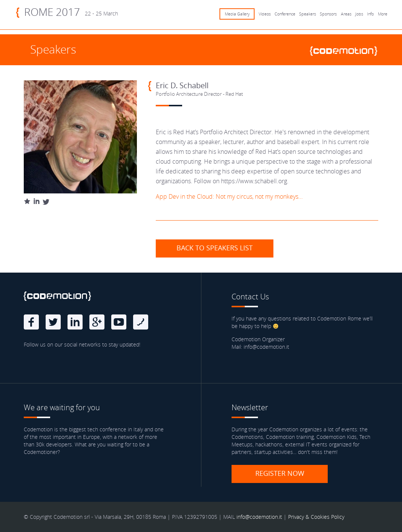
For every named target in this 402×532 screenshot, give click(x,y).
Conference (285, 14)
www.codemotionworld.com (347, 51)
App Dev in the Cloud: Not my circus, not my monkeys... (229, 196)
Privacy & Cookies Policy (316, 517)
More (383, 14)
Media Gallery (237, 14)
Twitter (53, 322)
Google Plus (97, 322)
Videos (265, 14)
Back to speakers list (215, 248)
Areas (346, 14)
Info (370, 14)
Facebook (31, 322)
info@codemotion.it (259, 517)
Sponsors (328, 14)
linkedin (75, 322)
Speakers (308, 14)
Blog (141, 322)
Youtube (119, 322)
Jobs (359, 14)
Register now (280, 473)
